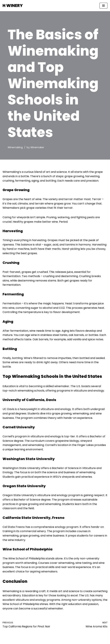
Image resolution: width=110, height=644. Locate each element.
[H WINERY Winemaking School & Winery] (13, 6)
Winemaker (37, 147)
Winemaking (15, 147)
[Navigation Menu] (103, 6)
